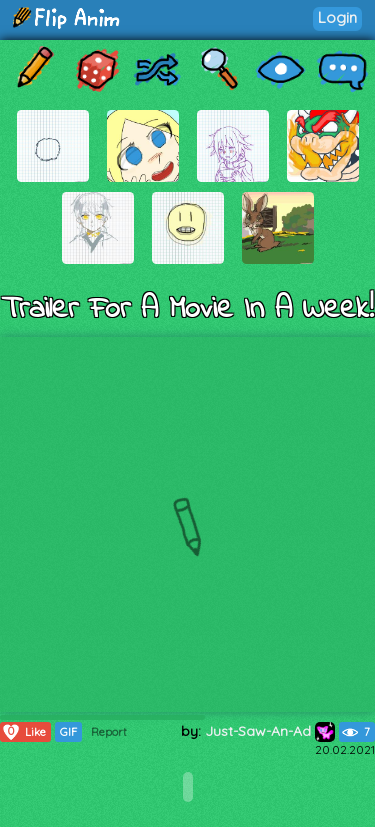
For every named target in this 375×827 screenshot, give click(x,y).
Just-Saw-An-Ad (270, 731)
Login (337, 17)
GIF (68, 732)
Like (23, 732)
